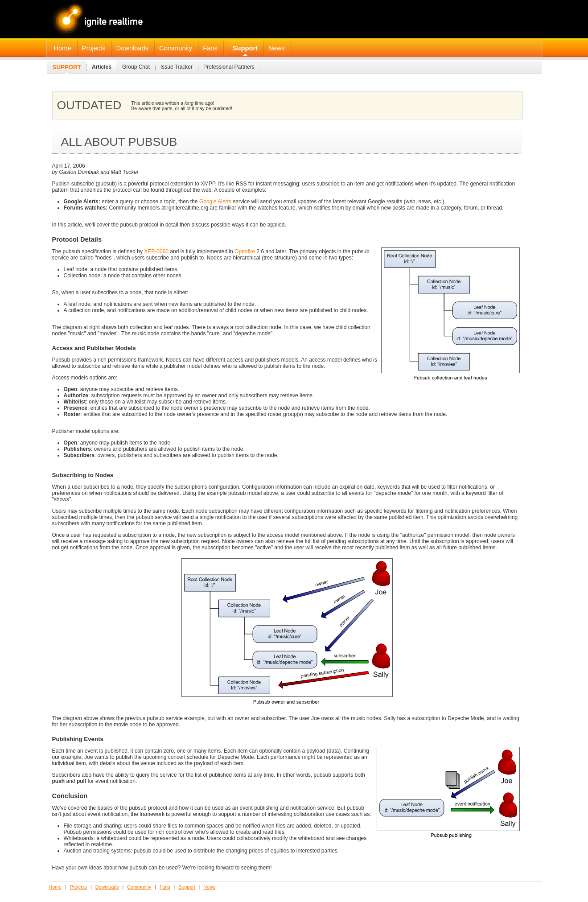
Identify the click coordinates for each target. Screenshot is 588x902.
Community (176, 48)
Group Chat (136, 67)
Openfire (245, 251)
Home (63, 48)
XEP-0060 (156, 251)
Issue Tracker (177, 67)
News (277, 48)
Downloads (133, 48)
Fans (210, 48)
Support (245, 48)
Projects (94, 48)
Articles (102, 67)
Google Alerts (215, 202)
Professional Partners (229, 67)
